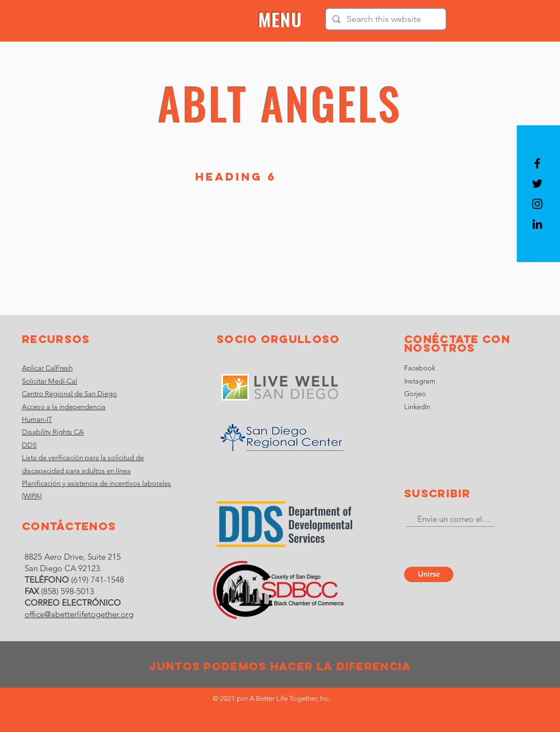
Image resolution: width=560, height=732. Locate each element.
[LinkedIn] (537, 224)
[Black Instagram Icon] (537, 204)
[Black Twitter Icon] (537, 184)
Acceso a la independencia (64, 407)
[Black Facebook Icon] (537, 163)
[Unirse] (429, 574)
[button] (280, 19)
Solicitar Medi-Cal (49, 381)
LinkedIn (417, 407)
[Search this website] (385, 19)
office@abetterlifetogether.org (79, 614)
